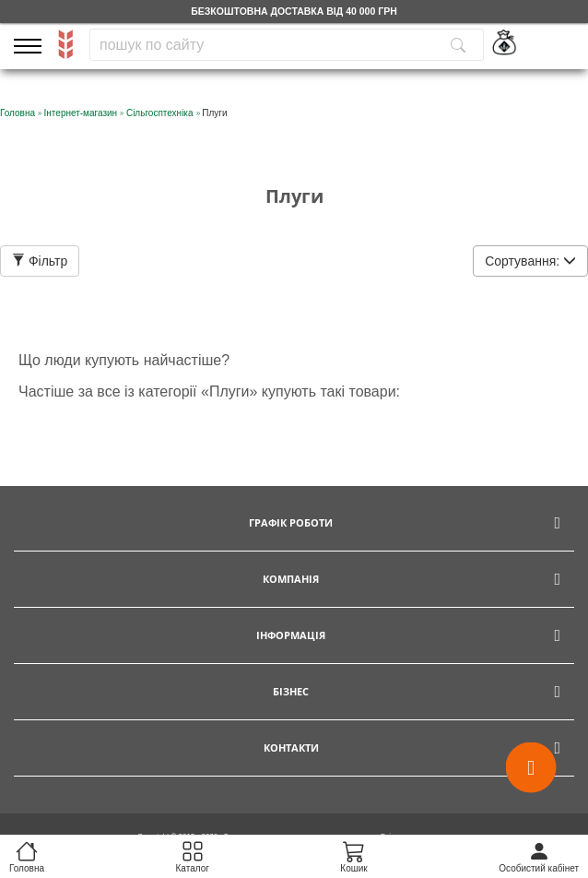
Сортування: (530, 261)
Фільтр (40, 261)
